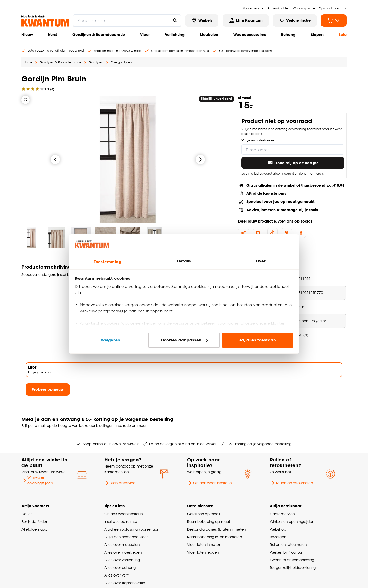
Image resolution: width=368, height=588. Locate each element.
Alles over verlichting (122, 560)
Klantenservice (120, 483)
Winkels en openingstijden (37, 480)
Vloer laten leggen (203, 552)
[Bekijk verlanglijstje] (295, 20)
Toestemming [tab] (107, 262)
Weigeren (111, 340)
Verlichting (175, 35)
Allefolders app (34, 529)
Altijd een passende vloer (126, 537)
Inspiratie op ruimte (121, 522)
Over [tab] (261, 261)
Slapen (317, 35)
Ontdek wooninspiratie (209, 483)
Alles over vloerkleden (123, 552)
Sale (343, 35)
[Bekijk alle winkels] (202, 20)
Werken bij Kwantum (287, 552)
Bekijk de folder (34, 522)
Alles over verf (116, 575)
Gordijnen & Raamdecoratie (99, 35)
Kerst (53, 35)
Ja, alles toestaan (257, 340)
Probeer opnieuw (48, 389)
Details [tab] (184, 261)
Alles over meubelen (122, 544)
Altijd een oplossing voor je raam (132, 529)
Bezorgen (278, 537)
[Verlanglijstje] (26, 100)
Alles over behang (120, 567)
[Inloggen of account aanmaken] (246, 20)
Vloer (145, 35)
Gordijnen (96, 62)
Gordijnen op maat (204, 514)
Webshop (278, 529)
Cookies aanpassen (184, 340)
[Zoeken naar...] (175, 20)
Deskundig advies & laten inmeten (216, 529)
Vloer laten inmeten (204, 544)
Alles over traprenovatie (125, 583)
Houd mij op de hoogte (293, 163)
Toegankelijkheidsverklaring (293, 567)
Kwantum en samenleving (292, 560)
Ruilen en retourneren (291, 483)
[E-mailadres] (293, 150)
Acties (27, 514)
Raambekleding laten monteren (215, 537)
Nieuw (27, 35)
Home (28, 62)
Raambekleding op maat (209, 522)
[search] (127, 20)
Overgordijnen (121, 62)
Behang (288, 35)
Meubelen (209, 35)
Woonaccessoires (250, 35)
